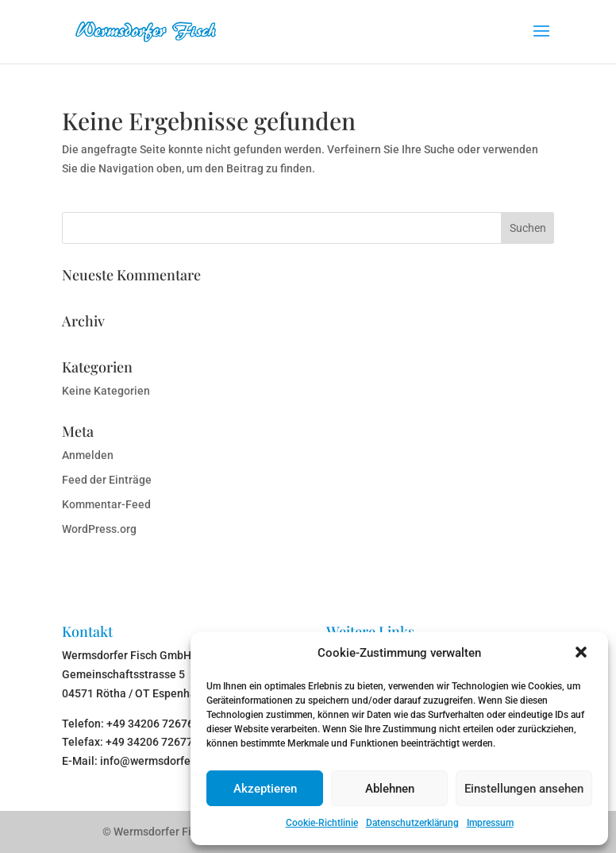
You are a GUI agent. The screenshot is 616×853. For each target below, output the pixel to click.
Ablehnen (390, 789)
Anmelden (88, 455)
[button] (583, 654)
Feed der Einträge (107, 480)
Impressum (490, 823)
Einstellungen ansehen (524, 789)
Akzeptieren (265, 789)
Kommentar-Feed (106, 504)
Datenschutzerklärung (412, 823)
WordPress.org (99, 529)
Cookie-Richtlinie (322, 823)
